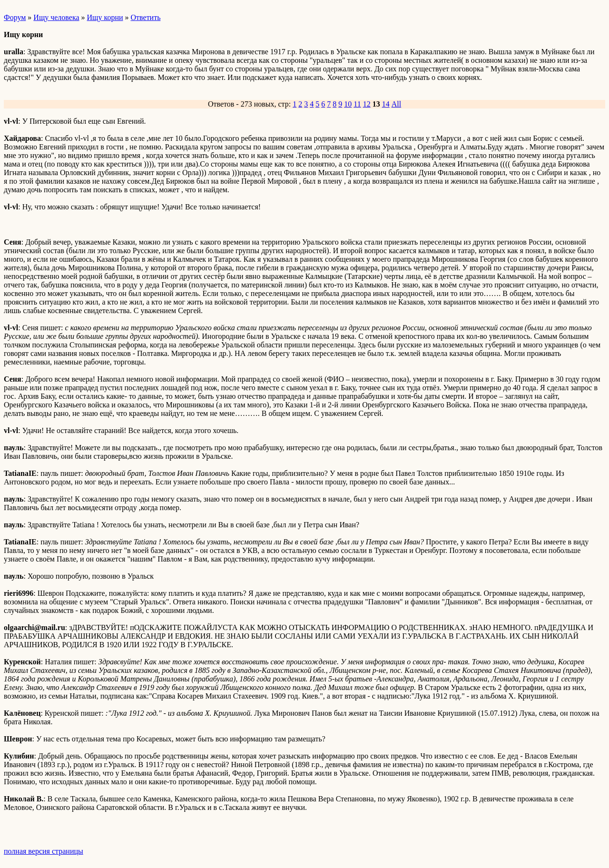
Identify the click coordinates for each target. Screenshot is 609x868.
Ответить (146, 17)
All (396, 104)
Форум (15, 17)
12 (367, 104)
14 (386, 104)
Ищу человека (56, 17)
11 (357, 104)
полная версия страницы (44, 851)
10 (348, 104)
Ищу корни (105, 17)
